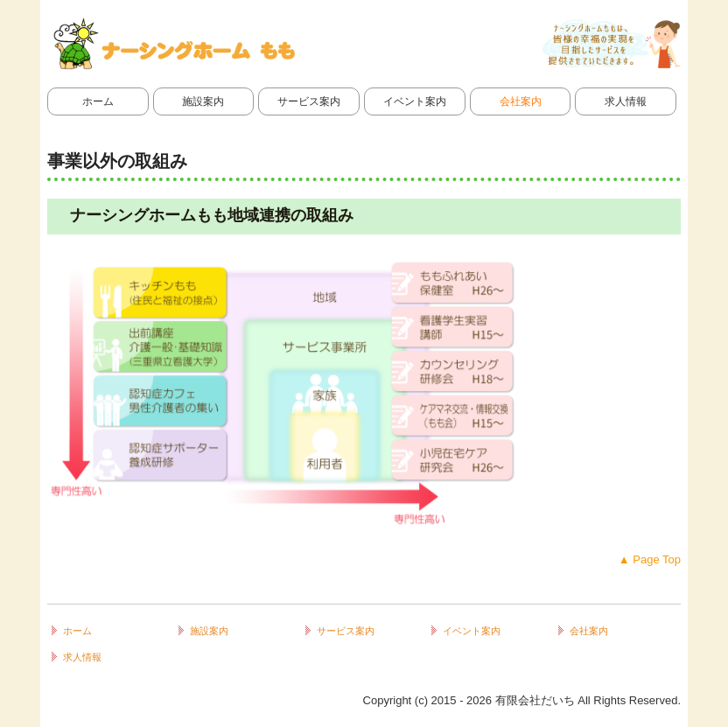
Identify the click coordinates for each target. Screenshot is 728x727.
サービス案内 (309, 101)
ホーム (98, 101)
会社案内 (521, 101)
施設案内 (203, 101)
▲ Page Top (650, 559)
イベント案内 (415, 101)
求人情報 (626, 101)
